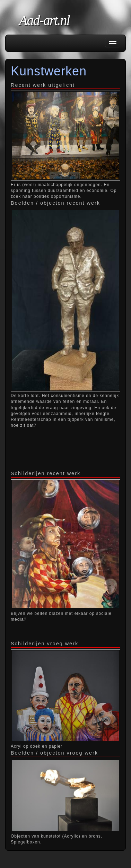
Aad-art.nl (44, 20)
